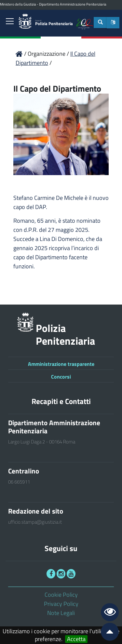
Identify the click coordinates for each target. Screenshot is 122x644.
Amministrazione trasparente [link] (61, 364)
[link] (10, 22)
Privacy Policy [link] (61, 604)
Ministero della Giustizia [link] (18, 4)
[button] (113, 23)
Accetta (76, 639)
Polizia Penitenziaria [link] (54, 23)
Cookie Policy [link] (61, 595)
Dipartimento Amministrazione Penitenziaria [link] (73, 4)
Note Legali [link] (61, 613)
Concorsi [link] (61, 377)
